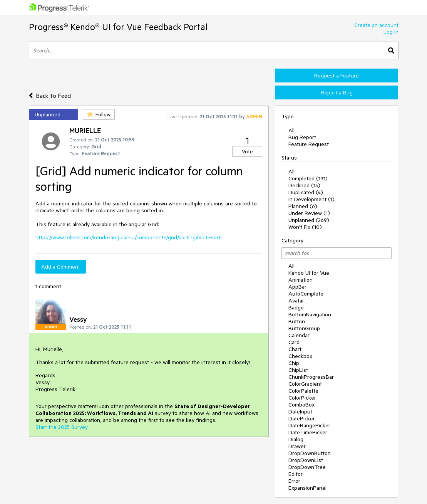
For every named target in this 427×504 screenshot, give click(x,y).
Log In (391, 32)
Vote (247, 151)
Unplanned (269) (309, 220)
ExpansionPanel (307, 488)
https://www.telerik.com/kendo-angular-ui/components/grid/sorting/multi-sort (128, 237)
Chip (294, 363)
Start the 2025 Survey (62, 427)
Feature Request (309, 144)
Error (294, 481)
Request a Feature (337, 76)
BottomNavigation (310, 314)
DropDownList (306, 460)
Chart (295, 349)
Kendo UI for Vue (309, 273)
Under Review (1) (309, 213)
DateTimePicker (308, 432)
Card (294, 342)
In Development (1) (311, 199)
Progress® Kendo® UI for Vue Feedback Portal (118, 27)
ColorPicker (302, 398)
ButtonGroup (304, 328)
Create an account (376, 25)
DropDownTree (307, 467)
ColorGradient (305, 384)
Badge (296, 307)
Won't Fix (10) (305, 227)
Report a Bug (337, 92)
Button (297, 321)
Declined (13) (304, 185)
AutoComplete (306, 294)
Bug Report (302, 137)
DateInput (300, 412)
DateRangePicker (309, 425)
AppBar (297, 287)
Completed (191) (308, 178)
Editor (296, 474)
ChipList (298, 370)
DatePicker (302, 418)
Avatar (296, 301)
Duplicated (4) (306, 192)
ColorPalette (303, 391)
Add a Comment (61, 267)
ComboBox (301, 405)
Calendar (299, 335)
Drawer (297, 446)
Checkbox (300, 356)
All (291, 130)
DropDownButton (310, 453)
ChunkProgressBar (311, 377)
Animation (301, 280)
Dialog (296, 439)
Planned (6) (303, 206)
